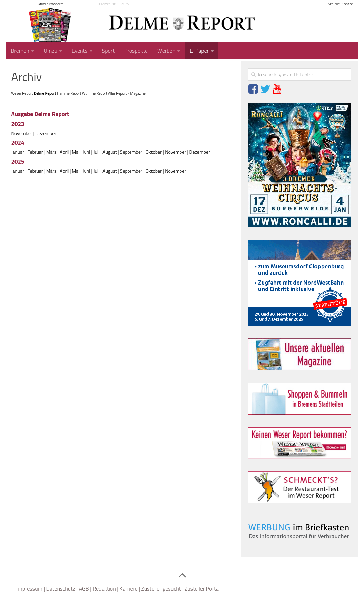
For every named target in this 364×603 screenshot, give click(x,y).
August (110, 152)
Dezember (46, 133)
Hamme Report (69, 93)
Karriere (129, 588)
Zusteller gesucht (161, 588)
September (131, 152)
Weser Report (22, 93)
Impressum (29, 588)
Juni (86, 152)
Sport (108, 51)
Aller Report (117, 93)
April (64, 152)
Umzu (51, 51)
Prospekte (136, 51)
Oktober (154, 152)
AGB (84, 588)
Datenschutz (61, 588)
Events (80, 51)
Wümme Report (95, 93)
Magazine (138, 93)
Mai (76, 152)
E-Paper (199, 51)
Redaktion (104, 588)
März (51, 152)
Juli (96, 152)
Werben (166, 51)
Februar (35, 152)
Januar (18, 152)
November (22, 133)
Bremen (20, 51)
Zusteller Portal (202, 588)
